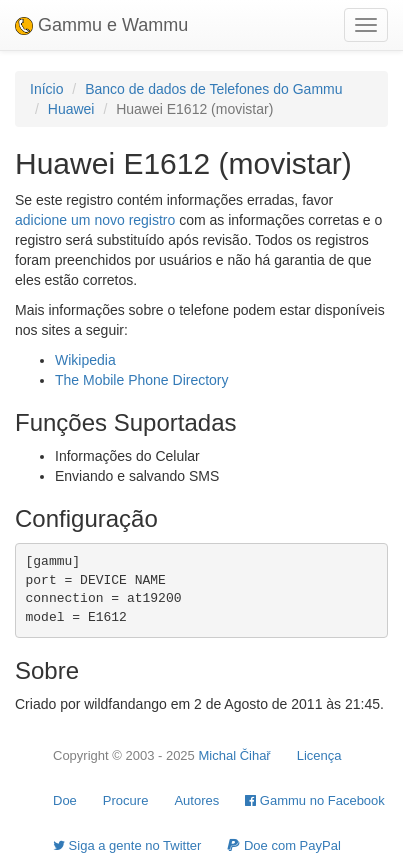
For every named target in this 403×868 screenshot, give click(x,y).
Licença (319, 755)
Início (46, 89)
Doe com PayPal (283, 845)
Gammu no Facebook (315, 800)
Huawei (71, 109)
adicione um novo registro (95, 220)
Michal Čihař (234, 755)
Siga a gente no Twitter (127, 845)
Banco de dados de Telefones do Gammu (213, 89)
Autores (196, 800)
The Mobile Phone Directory (142, 380)
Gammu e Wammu (101, 25)
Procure (126, 800)
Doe (65, 800)
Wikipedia (85, 360)
